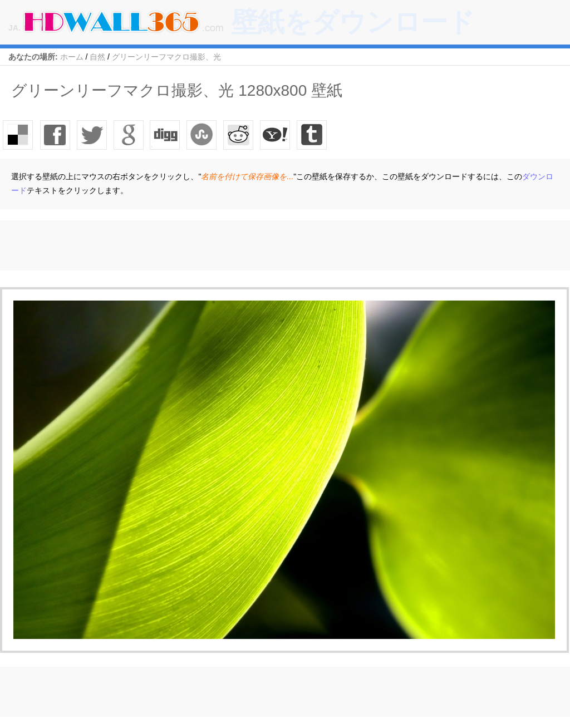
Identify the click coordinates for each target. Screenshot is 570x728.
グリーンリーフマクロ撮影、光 (166, 57)
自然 (97, 57)
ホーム (72, 57)
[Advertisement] (203, 245)
